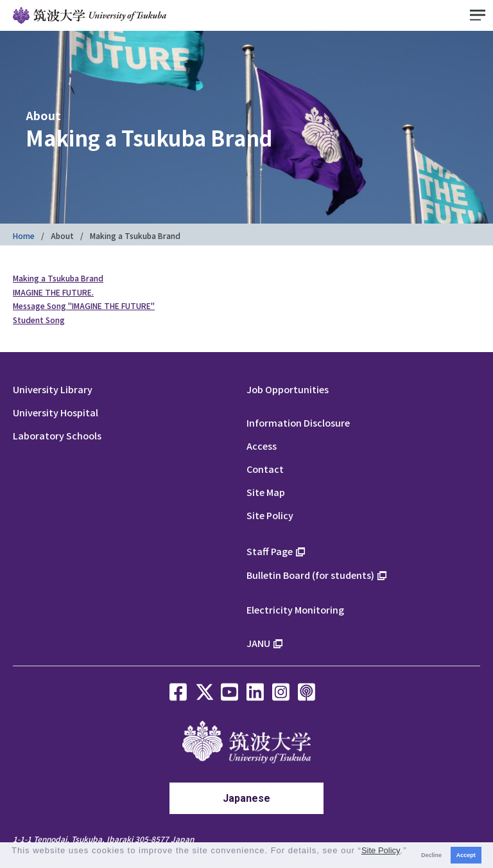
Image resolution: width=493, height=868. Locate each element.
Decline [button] (431, 855)
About (62, 235)
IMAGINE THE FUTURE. (53, 292)
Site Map (266, 492)
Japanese (246, 798)
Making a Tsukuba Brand (58, 278)
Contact (265, 469)
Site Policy (270, 515)
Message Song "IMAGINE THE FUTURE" (84, 306)
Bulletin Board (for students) (310, 575)
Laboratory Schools (57, 435)
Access (262, 446)
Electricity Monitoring (295, 609)
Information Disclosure (298, 422)
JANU (258, 643)
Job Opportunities (288, 389)
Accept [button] (466, 855)
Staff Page (270, 551)
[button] (13, 861)
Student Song (39, 320)
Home (24, 235)
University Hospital (56, 412)
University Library (53, 389)
